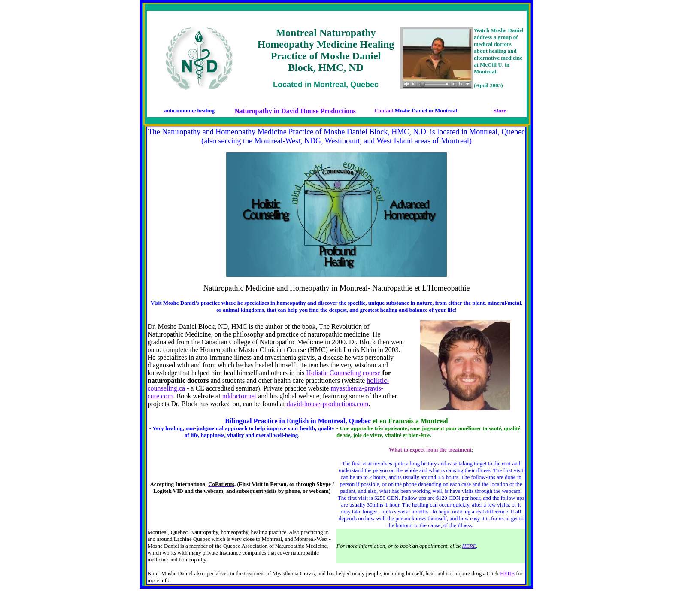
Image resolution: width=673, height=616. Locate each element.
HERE (469, 546)
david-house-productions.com (328, 404)
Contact (392, 111)
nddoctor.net (239, 396)
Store (500, 111)
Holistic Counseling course (343, 373)
